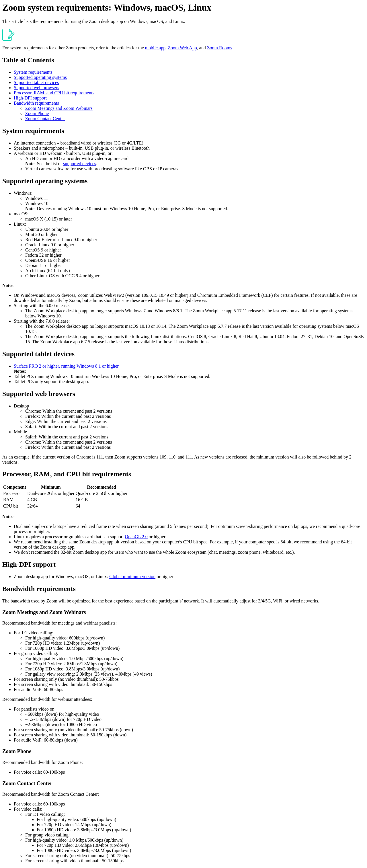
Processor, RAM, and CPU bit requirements (54, 93)
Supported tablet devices (36, 82)
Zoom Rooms (220, 48)
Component (15, 487)
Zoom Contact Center (45, 119)
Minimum (51, 487)
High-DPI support (30, 98)
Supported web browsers (36, 88)
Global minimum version (132, 577)
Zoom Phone (37, 113)
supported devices (80, 164)
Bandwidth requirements (36, 103)
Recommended (101, 487)
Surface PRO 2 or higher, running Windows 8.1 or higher (66, 366)
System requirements (33, 72)
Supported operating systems (40, 77)
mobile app (155, 48)
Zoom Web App (182, 48)
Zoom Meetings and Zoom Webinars (59, 108)
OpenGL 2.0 (136, 537)
